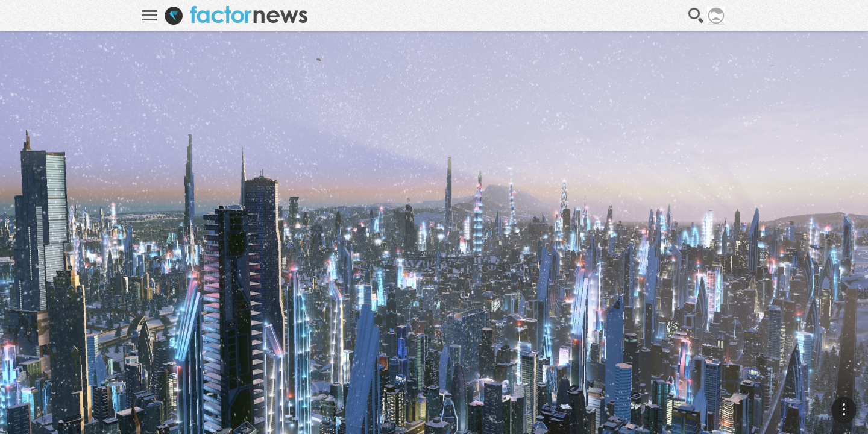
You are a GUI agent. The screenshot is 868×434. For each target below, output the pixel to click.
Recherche (696, 16)
